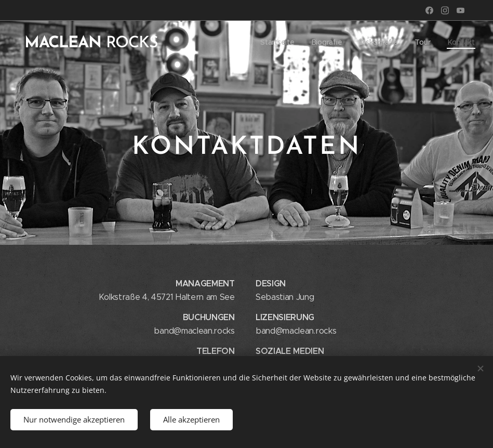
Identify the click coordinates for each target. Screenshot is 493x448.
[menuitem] (278, 42)
